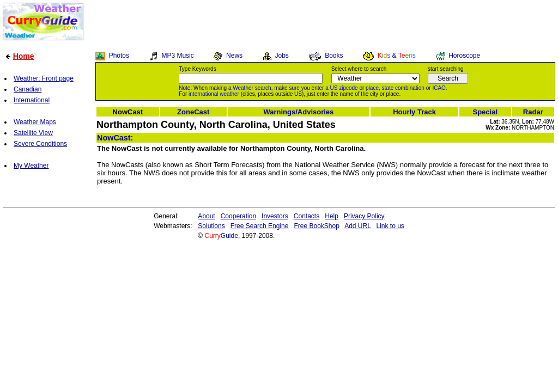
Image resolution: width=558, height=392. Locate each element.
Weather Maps (35, 122)
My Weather (31, 166)
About (206, 216)
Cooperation (238, 216)
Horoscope (464, 56)
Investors (275, 216)
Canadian (28, 89)
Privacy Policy (364, 216)
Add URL (357, 226)
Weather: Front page (44, 78)
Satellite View (33, 133)
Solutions (211, 226)
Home (24, 56)
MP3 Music (177, 56)
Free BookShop (316, 226)
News (234, 56)
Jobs (281, 56)
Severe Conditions (40, 144)
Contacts (307, 216)
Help (332, 216)
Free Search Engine (260, 226)
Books (334, 56)
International (32, 100)
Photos (119, 56)
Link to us (390, 226)
